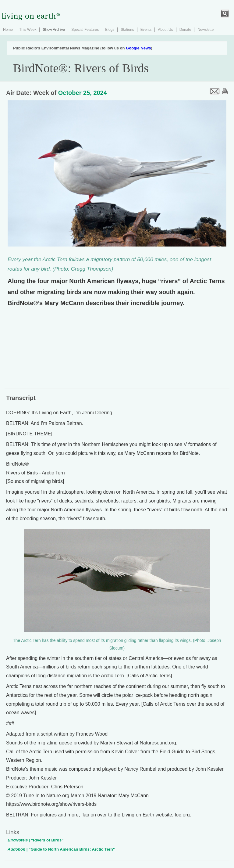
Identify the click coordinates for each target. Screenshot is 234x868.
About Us (165, 30)
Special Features (85, 30)
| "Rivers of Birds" (35, 840)
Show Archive (54, 30)
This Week (28, 30)
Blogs (110, 30)
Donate (185, 30)
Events (146, 30)
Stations (127, 30)
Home (8, 30)
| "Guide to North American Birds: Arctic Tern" (61, 849)
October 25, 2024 (83, 93)
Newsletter (206, 30)
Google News (138, 48)
